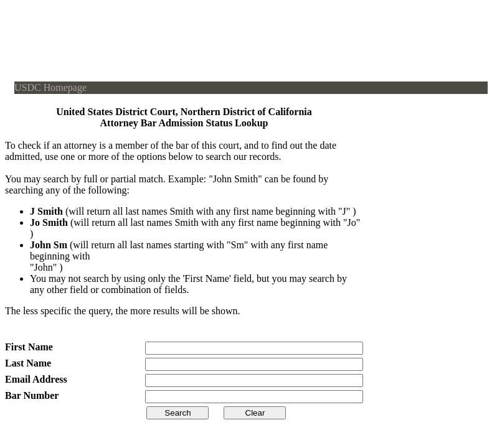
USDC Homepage (50, 87)
